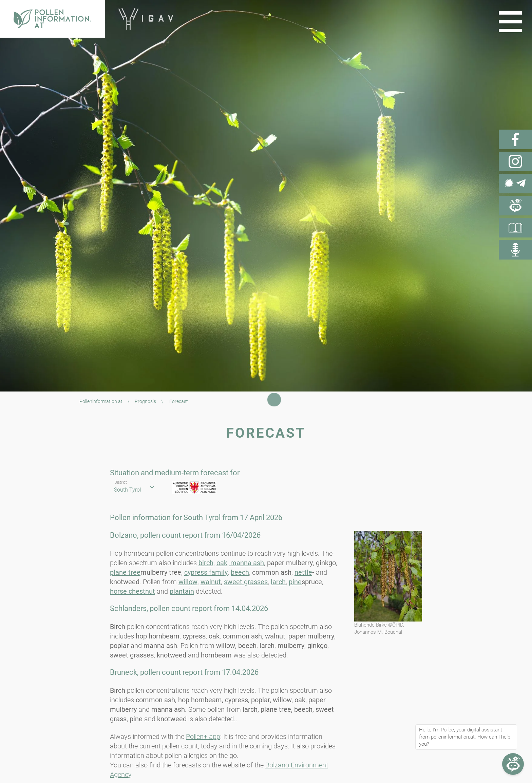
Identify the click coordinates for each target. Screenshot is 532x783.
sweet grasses (246, 582)
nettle (303, 572)
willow (188, 582)
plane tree (125, 572)
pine (295, 582)
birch (206, 563)
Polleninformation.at (101, 401)
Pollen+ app (203, 737)
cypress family (206, 572)
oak (222, 563)
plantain (182, 591)
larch (278, 582)
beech (240, 572)
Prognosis (145, 401)
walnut (211, 582)
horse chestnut (132, 591)
